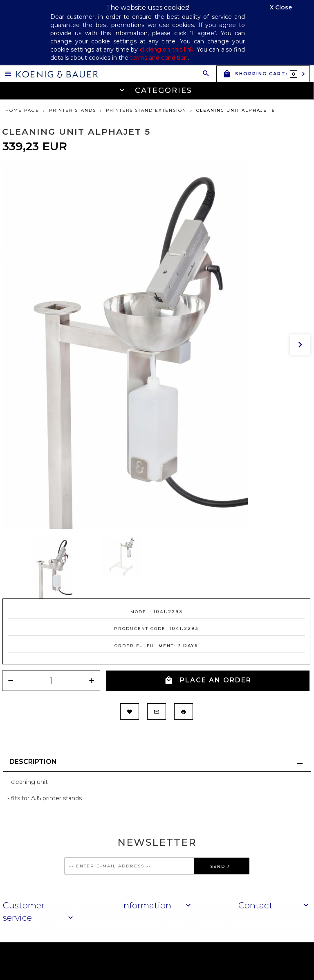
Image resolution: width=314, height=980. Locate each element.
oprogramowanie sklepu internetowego (250, 961)
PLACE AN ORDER (208, 681)
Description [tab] (33, 762)
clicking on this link (167, 50)
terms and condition (159, 58)
